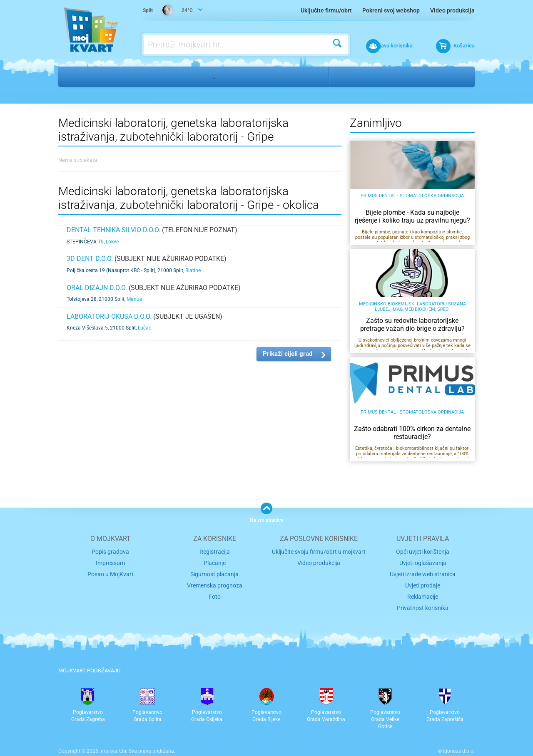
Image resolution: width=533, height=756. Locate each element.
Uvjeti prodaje (423, 583)
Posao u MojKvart (111, 572)
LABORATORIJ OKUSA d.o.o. (109, 316)
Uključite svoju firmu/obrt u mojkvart (319, 551)
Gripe (374, 77)
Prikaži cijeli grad (288, 354)
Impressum (111, 562)
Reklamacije (423, 594)
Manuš (134, 299)
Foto (215, 594)
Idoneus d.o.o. (459, 747)
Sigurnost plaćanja (215, 572)
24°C (169, 11)
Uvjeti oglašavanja (423, 562)
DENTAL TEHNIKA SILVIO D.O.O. (113, 230)
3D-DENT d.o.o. (90, 259)
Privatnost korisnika (423, 604)
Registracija (215, 551)
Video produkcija (452, 10)
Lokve (112, 242)
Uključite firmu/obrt (326, 10)
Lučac (144, 328)
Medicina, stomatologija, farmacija (144, 77)
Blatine (193, 270)
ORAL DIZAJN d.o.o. (97, 288)
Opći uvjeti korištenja (423, 551)
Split (346, 77)
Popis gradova (110, 551)
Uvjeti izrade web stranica (423, 572)
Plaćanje (215, 562)
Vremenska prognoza (214, 583)
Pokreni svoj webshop (391, 10)
